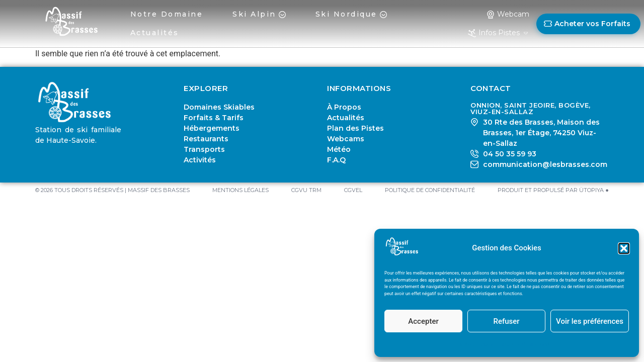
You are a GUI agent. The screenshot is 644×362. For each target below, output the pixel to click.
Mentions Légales (475, 344)
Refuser (506, 321)
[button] (624, 248)
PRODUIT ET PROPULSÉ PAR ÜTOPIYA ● (553, 190)
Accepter (423, 321)
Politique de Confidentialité (525, 344)
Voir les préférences (590, 321)
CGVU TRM (306, 190)
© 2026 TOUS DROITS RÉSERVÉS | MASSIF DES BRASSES (112, 190)
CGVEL (353, 190)
